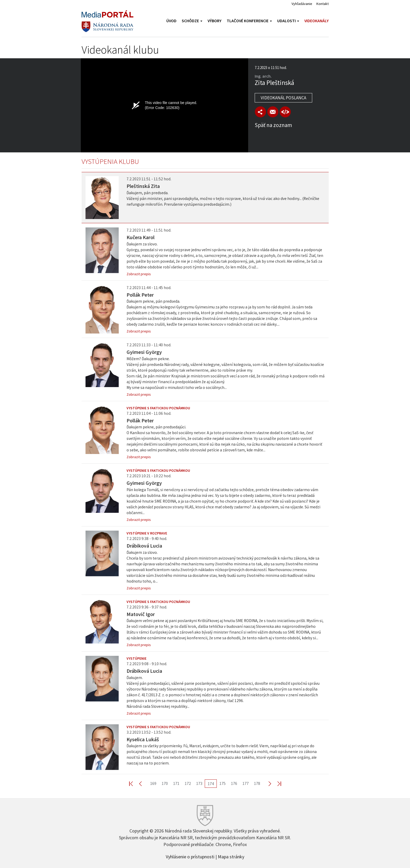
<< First (134, 783)
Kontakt (323, 4)
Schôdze (192, 21)
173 (199, 783)
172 (188, 783)
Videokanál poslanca (283, 98)
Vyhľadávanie (302, 4)
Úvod (171, 21)
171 (176, 783)
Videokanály (317, 21)
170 (165, 783)
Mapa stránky (231, 856)
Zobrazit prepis (139, 274)
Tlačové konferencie (249, 21)
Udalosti (288, 21)
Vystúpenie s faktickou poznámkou (158, 408)
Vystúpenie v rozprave (147, 533)
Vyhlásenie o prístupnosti (190, 856)
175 (223, 783)
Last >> (276, 783)
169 (153, 783)
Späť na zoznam (273, 125)
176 (234, 783)
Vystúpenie (136, 658)
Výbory (215, 21)
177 (246, 783)
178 (257, 783)
